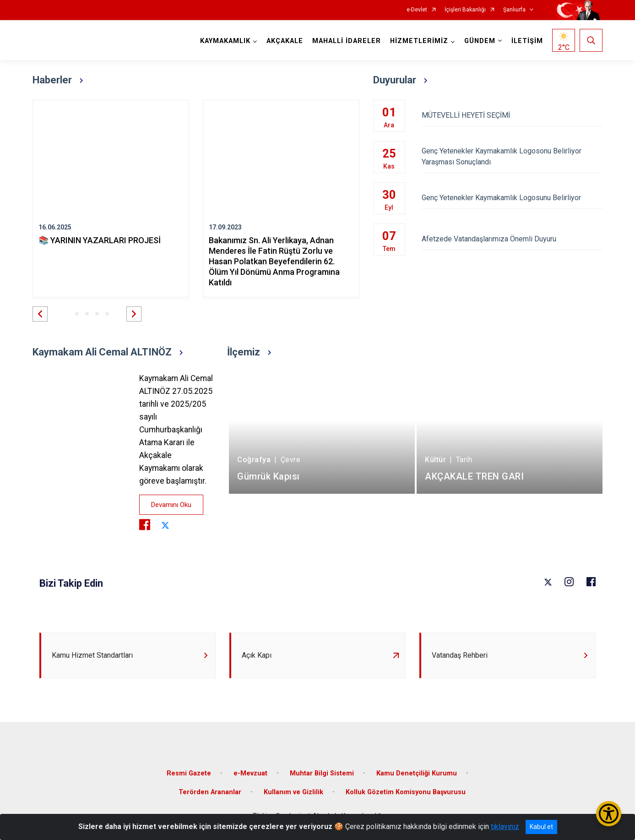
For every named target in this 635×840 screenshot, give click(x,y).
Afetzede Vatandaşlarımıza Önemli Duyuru (512, 239)
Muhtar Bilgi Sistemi (322, 773)
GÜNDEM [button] (480, 41)
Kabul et (541, 827)
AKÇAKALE (285, 41)
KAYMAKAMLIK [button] (225, 41)
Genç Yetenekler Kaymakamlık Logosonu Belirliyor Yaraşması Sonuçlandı (512, 156)
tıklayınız (505, 826)
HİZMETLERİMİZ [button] (419, 41)
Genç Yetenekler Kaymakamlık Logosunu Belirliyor (512, 198)
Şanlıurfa (514, 10)
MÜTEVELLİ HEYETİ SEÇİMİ (512, 115)
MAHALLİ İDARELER (347, 41)
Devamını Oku (171, 505)
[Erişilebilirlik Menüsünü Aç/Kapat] (609, 814)
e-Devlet (417, 10)
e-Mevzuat (250, 773)
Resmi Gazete (189, 773)
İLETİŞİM (527, 41)
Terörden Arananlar (210, 792)
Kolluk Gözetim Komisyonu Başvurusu (406, 792)
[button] (40, 314)
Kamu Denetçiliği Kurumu (417, 773)
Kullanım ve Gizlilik (293, 792)
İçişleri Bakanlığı (465, 10)
